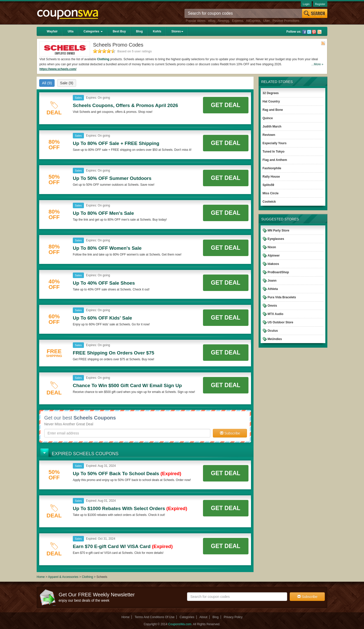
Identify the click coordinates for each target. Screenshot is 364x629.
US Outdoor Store (280, 322)
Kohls (157, 31)
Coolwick (269, 202)
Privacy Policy (233, 617)
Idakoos (273, 264)
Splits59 (268, 185)
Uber (266, 21)
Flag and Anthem (275, 160)
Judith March (272, 127)
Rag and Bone (273, 110)
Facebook (304, 32)
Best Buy (119, 31)
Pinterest (314, 32)
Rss (320, 32)
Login (306, 4)
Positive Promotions (286, 21)
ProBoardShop (278, 272)
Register (320, 4)
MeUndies (275, 339)
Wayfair (52, 31)
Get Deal (225, 105)
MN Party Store (279, 230)
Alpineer (274, 256)
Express (237, 21)
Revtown (269, 135)
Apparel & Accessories (63, 577)
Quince (268, 118)
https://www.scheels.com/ (58, 69)
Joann (272, 281)
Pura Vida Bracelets (282, 297)
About (203, 617)
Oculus (273, 331)
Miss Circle (271, 193)
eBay (212, 21)
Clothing (103, 59)
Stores (177, 31)
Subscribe (230, 433)
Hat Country (271, 101)
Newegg (223, 21)
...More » (317, 64)
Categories (93, 31)
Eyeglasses (276, 239)
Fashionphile (272, 168)
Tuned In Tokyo (274, 152)
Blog (139, 31)
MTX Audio (276, 314)
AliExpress (253, 21)
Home (41, 577)
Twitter (309, 32)
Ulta (71, 31)
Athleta (273, 289)
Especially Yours (275, 143)
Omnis (272, 306)
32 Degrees (271, 93)
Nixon (272, 247)
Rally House (271, 177)
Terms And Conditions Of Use (155, 617)
